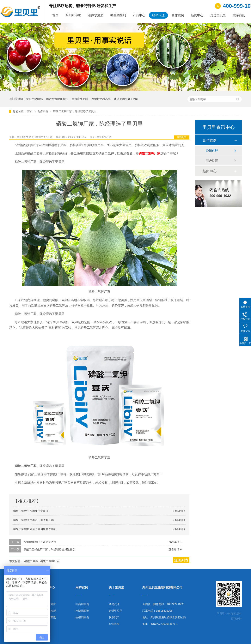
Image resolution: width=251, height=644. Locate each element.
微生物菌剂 (118, 15)
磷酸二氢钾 (31, 561)
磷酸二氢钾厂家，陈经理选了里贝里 (75, 111)
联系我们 (239, 15)
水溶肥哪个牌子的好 (126, 99)
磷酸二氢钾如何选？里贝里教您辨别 (35, 529)
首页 (55, 15)
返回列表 (182, 137)
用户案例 (82, 587)
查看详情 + (175, 542)
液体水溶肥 (96, 15)
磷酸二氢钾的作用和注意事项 (31, 511)
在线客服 (114, 624)
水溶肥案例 (82, 611)
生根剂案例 (82, 617)
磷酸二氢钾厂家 (150, 153)
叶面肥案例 (82, 604)
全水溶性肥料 (80, 99)
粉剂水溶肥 (73, 15)
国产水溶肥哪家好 (57, 99)
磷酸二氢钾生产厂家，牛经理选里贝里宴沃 (49, 549)
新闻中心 (197, 15)
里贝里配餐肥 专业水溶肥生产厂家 (35, 137)
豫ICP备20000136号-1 (164, 624)
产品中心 (139, 15)
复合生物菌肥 (34, 99)
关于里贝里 (116, 587)
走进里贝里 (218, 15)
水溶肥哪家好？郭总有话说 (40, 542)
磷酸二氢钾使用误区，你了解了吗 (34, 520)
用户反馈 (212, 161)
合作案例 (178, 15)
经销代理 (158, 15)
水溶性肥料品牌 (101, 99)
